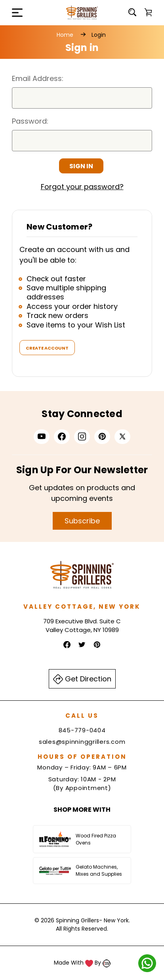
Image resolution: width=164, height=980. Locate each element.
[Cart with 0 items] (148, 12)
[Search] (132, 12)
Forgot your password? (82, 187)
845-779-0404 (82, 730)
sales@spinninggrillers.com (82, 742)
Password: (30, 121)
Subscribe (82, 521)
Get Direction (82, 679)
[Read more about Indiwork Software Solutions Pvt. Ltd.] (107, 963)
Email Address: (38, 78)
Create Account (47, 348)
